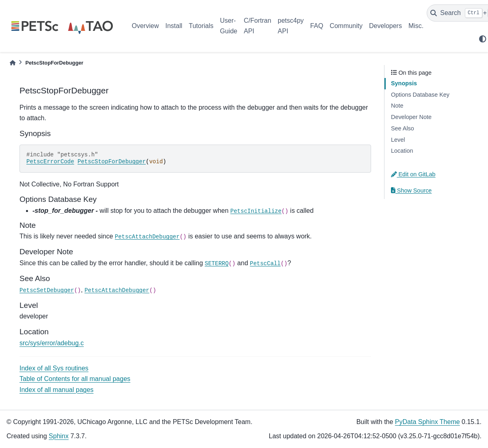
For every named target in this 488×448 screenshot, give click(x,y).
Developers (385, 26)
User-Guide (229, 26)
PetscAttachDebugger (147, 237)
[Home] (13, 63)
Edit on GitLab (413, 174)
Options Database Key (420, 95)
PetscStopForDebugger (112, 162)
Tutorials (201, 26)
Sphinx (59, 436)
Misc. (416, 26)
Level (398, 140)
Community (346, 26)
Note (397, 106)
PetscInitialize (256, 211)
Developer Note (411, 117)
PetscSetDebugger (47, 290)
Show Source (411, 190)
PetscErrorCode (50, 162)
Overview (146, 26)
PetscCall (266, 264)
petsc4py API (291, 26)
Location (402, 151)
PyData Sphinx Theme (428, 422)
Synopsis (404, 83)
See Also (403, 128)
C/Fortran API (257, 26)
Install (174, 26)
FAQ (317, 26)
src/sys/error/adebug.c (52, 343)
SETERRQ (217, 264)
